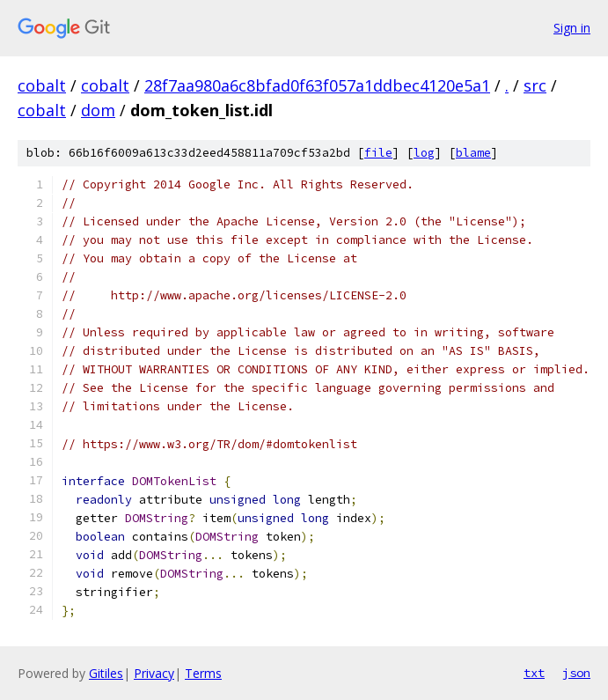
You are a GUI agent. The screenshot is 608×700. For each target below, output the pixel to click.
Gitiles (106, 673)
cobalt (42, 85)
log (424, 153)
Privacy (154, 673)
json (576, 673)
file (378, 153)
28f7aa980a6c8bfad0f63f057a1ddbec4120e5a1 (317, 85)
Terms (203, 673)
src (535, 85)
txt (534, 673)
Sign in (572, 28)
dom (98, 110)
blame (473, 153)
